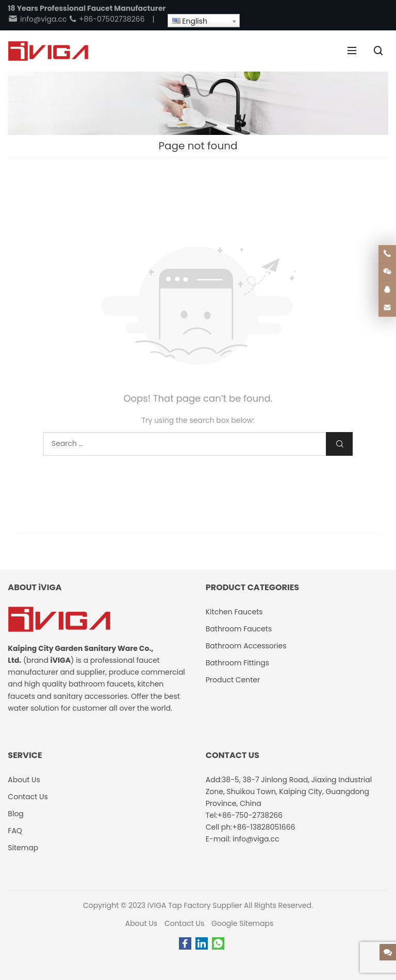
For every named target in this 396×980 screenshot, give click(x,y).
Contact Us (184, 923)
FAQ (15, 831)
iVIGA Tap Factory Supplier (195, 905)
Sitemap (23, 848)
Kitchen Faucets (234, 612)
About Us (141, 923)
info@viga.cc (37, 19)
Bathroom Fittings (237, 663)
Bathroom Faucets (239, 629)
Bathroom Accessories (246, 646)
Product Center (233, 680)
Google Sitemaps (242, 923)
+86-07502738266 (106, 19)
